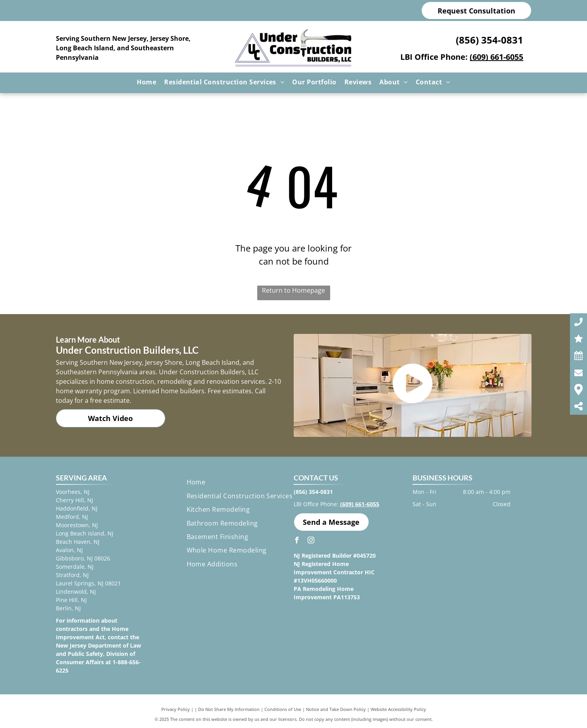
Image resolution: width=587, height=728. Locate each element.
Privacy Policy (176, 709)
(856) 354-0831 (489, 40)
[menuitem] (146, 82)
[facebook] (297, 541)
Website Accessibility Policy (398, 709)
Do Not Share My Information (229, 709)
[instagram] (311, 541)
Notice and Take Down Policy (336, 709)
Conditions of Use (283, 709)
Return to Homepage (293, 290)
